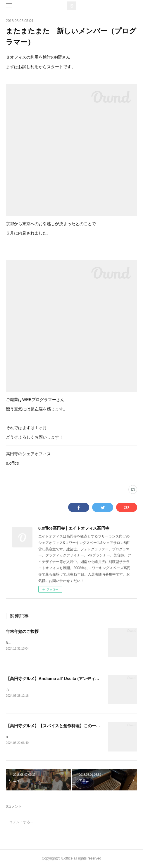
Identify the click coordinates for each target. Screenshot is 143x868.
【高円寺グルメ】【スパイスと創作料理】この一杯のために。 (63, 726)
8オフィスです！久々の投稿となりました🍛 (41, 737)
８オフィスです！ (20, 690)
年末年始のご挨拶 (22, 631)
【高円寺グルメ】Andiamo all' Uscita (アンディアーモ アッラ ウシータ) (73, 679)
